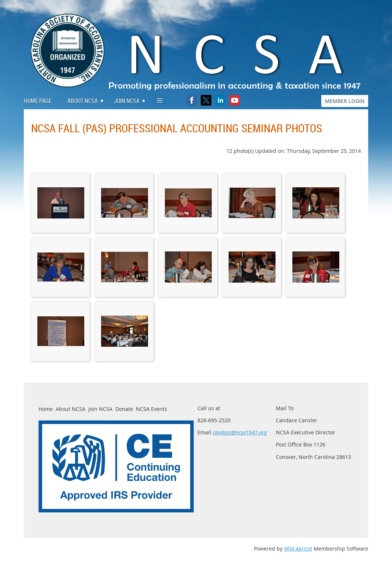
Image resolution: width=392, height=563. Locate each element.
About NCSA (71, 409)
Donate (124, 409)
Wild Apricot (298, 549)
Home (46, 409)
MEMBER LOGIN (345, 101)
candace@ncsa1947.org (240, 432)
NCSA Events (151, 409)
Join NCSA (100, 409)
